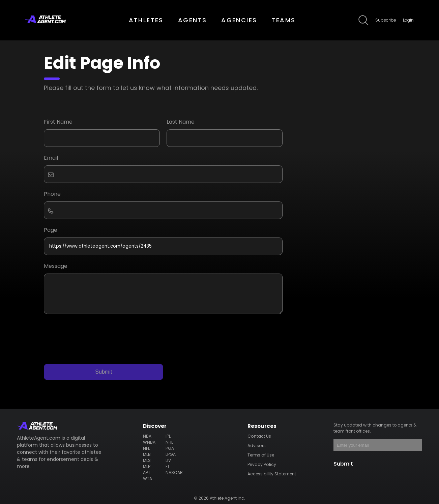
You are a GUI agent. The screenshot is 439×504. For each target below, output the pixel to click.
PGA (170, 448)
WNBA (149, 442)
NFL (147, 448)
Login (408, 20)
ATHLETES (146, 20)
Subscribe (386, 20)
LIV (168, 460)
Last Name (181, 122)
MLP (147, 466)
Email (51, 158)
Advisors (256, 446)
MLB (147, 454)
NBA (147, 436)
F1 (167, 466)
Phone (52, 194)
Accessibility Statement (272, 474)
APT (147, 472)
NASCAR (174, 472)
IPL (168, 436)
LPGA (170, 454)
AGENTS (192, 20)
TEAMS (283, 20)
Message (56, 266)
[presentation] (95, 337)
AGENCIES (239, 20)
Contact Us (259, 436)
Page (51, 230)
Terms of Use (261, 455)
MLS (147, 460)
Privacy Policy (261, 464)
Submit (104, 372)
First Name (58, 122)
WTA (148, 479)
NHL (169, 442)
